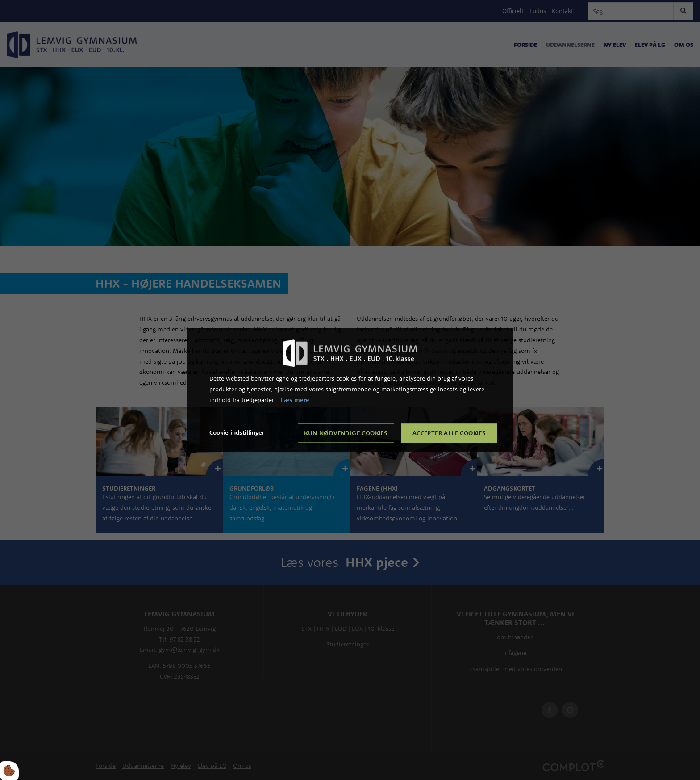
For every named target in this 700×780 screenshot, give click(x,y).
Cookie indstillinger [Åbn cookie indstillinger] (237, 433)
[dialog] (350, 390)
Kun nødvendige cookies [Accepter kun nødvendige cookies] (346, 433)
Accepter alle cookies (449, 433)
